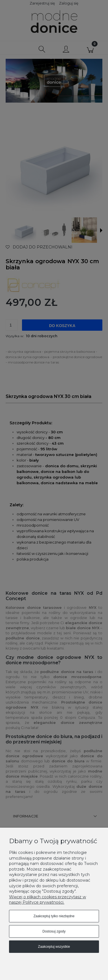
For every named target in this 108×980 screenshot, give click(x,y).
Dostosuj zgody (54, 931)
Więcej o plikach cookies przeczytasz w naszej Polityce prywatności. (48, 900)
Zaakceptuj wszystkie (54, 947)
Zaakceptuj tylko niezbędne (54, 916)
